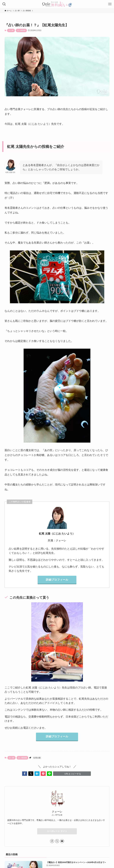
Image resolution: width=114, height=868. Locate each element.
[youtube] (62, 841)
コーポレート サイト (57, 831)
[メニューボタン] (110, 4)
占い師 (11, 30)
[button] (25, 774)
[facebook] (52, 841)
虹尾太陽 (37, 758)
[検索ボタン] (4, 4)
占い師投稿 (21, 30)
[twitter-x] (57, 841)
